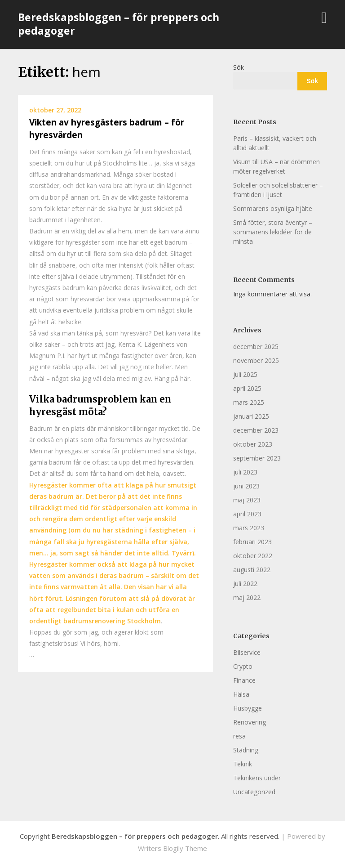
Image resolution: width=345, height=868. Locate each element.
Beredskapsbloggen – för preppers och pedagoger (119, 24)
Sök (239, 67)
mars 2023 (249, 528)
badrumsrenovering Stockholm (112, 621)
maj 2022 (247, 597)
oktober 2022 (253, 556)
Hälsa (241, 694)
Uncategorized (254, 792)
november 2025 (256, 360)
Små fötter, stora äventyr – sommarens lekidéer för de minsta (273, 232)
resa (239, 736)
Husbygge (248, 708)
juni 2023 (246, 486)
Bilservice (247, 652)
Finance (244, 680)
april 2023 (247, 514)
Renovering (250, 722)
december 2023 (256, 430)
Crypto (243, 666)
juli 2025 (245, 374)
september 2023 (257, 458)
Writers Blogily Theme (172, 848)
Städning (246, 750)
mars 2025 (249, 402)
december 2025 (256, 347)
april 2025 (247, 388)
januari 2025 (251, 416)
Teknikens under (257, 778)
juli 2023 (245, 472)
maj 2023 (247, 500)
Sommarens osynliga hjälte (273, 208)
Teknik (243, 764)
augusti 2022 (252, 570)
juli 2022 (245, 584)
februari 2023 (252, 542)
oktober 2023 (253, 444)
